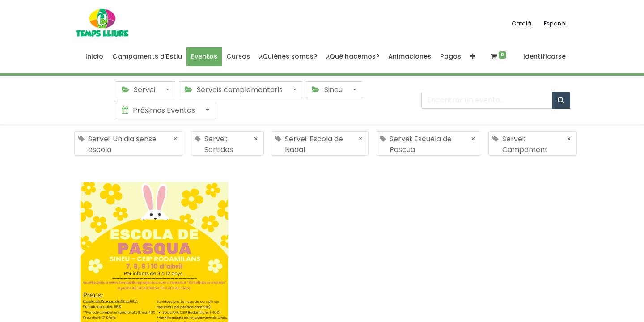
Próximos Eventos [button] (159, 110)
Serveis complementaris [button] (235, 90)
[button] (472, 57)
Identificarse (544, 56)
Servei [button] (139, 90)
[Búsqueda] (561, 100)
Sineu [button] (328, 90)
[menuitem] (94, 57)
